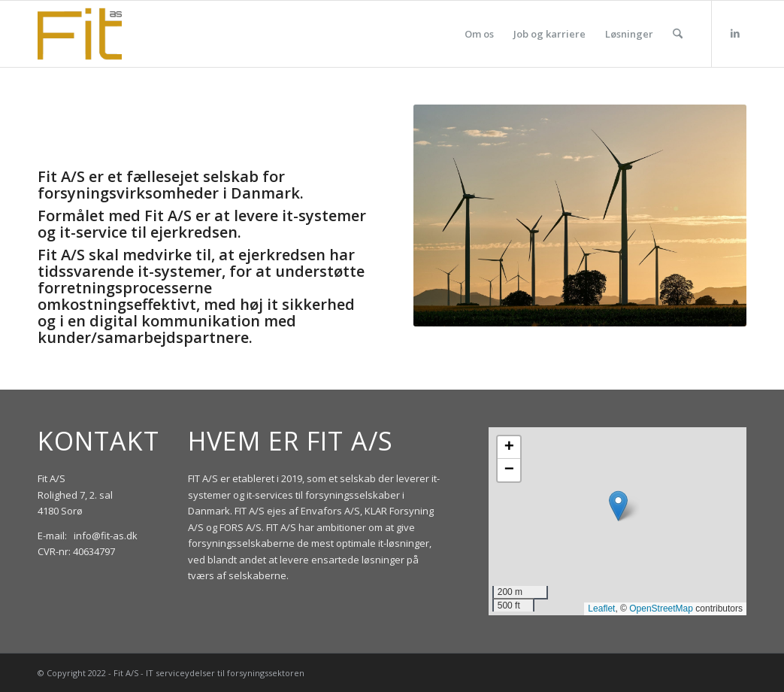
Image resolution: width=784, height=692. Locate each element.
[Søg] (678, 34)
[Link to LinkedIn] (735, 33)
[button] (618, 506)
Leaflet (601, 609)
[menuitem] (479, 34)
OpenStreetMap (661, 609)
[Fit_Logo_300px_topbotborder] (80, 34)
